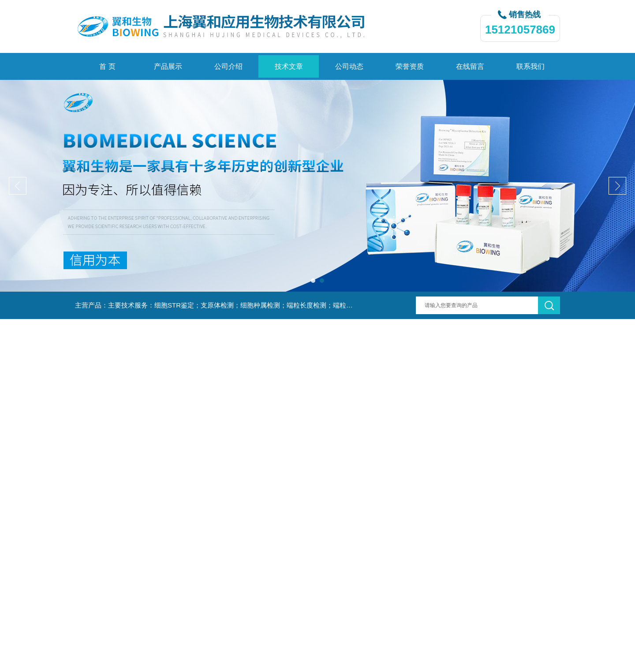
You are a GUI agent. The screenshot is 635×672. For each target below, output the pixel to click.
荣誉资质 (410, 66)
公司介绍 (228, 66)
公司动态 (349, 66)
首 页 (107, 66)
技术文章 (289, 66)
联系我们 (530, 66)
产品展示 (168, 66)
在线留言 (470, 66)
